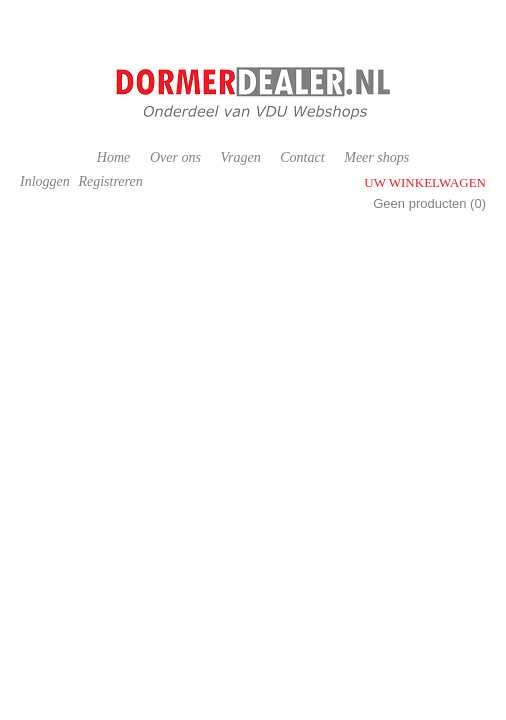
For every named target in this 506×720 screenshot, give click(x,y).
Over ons (175, 157)
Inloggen (45, 181)
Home (113, 157)
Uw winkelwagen (425, 182)
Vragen (240, 157)
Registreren (110, 181)
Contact (302, 157)
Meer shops (376, 157)
